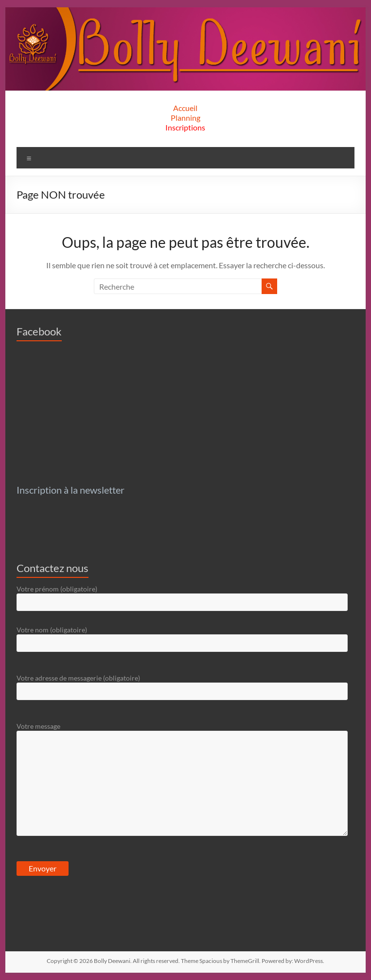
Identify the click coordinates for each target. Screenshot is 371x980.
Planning (185, 118)
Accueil (185, 108)
